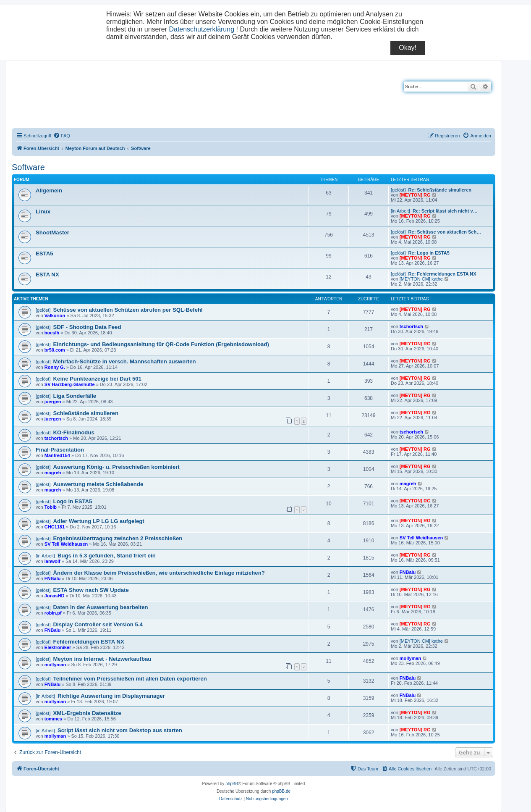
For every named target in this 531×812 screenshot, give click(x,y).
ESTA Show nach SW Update (91, 590)
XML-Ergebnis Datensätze (87, 713)
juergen (53, 402)
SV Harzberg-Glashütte (70, 384)
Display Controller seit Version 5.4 (98, 624)
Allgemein (49, 191)
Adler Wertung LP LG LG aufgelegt (99, 521)
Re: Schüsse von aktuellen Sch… (445, 232)
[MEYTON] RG (415, 195)
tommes (53, 719)
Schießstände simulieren (86, 413)
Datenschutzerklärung (201, 29)
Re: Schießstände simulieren (440, 190)
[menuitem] (62, 136)
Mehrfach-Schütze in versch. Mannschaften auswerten (125, 361)
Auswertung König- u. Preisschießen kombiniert (116, 467)
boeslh (52, 333)
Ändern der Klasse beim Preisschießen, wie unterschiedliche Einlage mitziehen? (159, 573)
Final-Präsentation (60, 450)
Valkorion (55, 315)
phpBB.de (281, 791)
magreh (53, 473)
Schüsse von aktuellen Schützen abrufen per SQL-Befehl (128, 310)
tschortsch (411, 326)
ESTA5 (44, 254)
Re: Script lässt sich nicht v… (445, 211)
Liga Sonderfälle (75, 396)
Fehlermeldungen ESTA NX (89, 642)
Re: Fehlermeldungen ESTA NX (442, 274)
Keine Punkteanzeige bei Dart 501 (97, 379)
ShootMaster (52, 233)
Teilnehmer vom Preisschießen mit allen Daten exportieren (130, 679)
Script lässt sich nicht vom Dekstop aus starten (120, 730)
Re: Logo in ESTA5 (429, 253)
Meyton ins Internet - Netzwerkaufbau (102, 659)
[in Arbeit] (400, 211)
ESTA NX (47, 275)
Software (28, 167)
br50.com (55, 350)
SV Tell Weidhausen (66, 544)
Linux (43, 212)
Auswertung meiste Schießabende (98, 484)
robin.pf (53, 613)
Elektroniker (58, 647)
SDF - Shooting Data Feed (87, 327)
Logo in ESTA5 (73, 501)
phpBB (232, 784)
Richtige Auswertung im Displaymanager (111, 696)
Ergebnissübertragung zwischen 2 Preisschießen (118, 538)
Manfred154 (57, 455)
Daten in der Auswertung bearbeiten (101, 607)
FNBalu (53, 578)
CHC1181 (55, 527)
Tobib (51, 507)
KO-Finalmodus (74, 432)
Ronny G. (55, 367)
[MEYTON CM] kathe (421, 279)
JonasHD (55, 596)
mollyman (55, 665)
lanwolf (52, 561)
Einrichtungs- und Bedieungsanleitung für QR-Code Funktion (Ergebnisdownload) (161, 344)
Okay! (408, 48)
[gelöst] (398, 190)
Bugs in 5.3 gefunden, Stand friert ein (107, 556)
